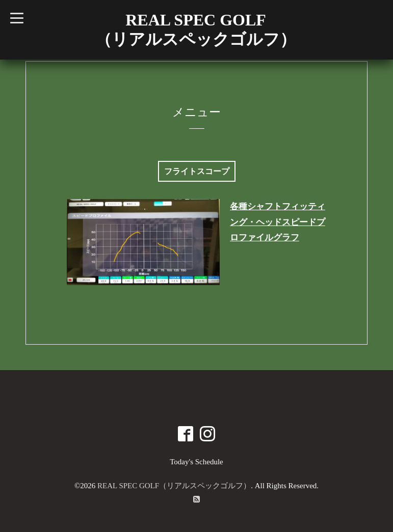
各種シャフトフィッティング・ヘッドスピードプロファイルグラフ (278, 222)
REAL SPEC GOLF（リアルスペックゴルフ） (174, 486)
